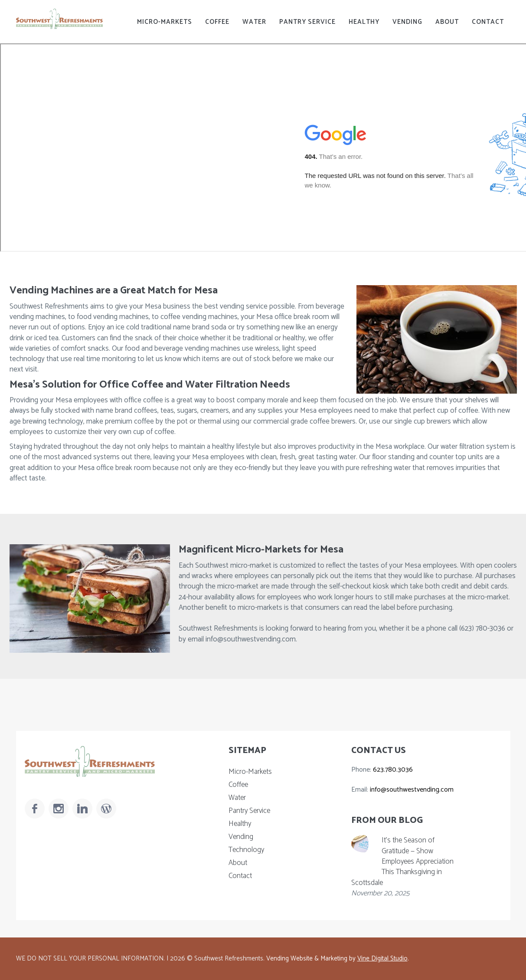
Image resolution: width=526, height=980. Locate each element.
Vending (407, 22)
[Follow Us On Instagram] (59, 809)
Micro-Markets (165, 22)
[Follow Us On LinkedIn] (82, 809)
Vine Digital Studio (382, 959)
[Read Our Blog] (106, 809)
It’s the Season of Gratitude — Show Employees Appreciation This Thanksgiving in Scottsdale (402, 861)
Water (254, 22)
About (447, 22)
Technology (246, 850)
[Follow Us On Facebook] (35, 809)
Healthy (364, 22)
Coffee (217, 22)
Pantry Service (307, 22)
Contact (488, 22)
